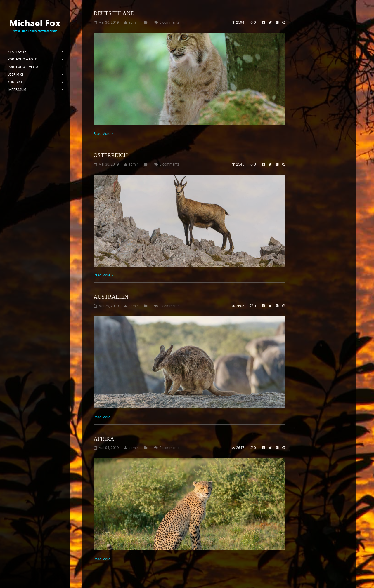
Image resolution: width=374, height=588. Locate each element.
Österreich (111, 155)
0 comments (169, 22)
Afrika (104, 439)
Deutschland (114, 13)
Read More (102, 134)
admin (134, 22)
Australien (111, 297)
